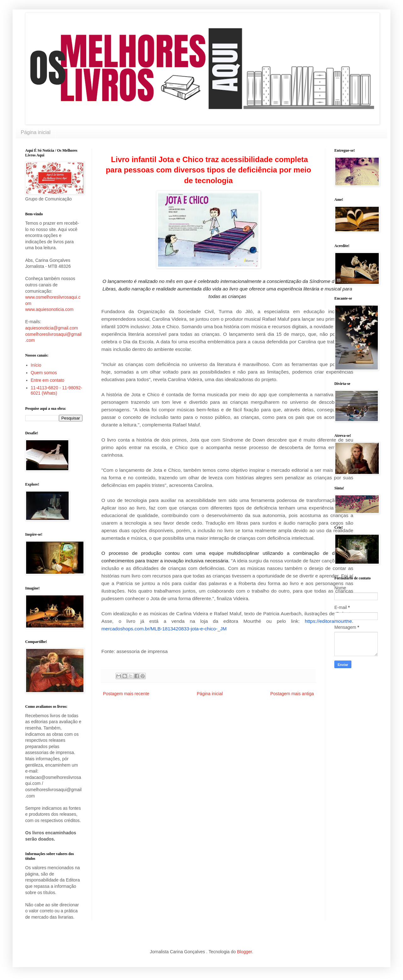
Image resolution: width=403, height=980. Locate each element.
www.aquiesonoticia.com (49, 309)
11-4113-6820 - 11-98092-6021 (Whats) (57, 390)
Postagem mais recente (126, 694)
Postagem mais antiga (292, 694)
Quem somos (44, 373)
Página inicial (36, 132)
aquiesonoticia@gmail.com (52, 328)
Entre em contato (48, 380)
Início (36, 365)
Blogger (244, 952)
